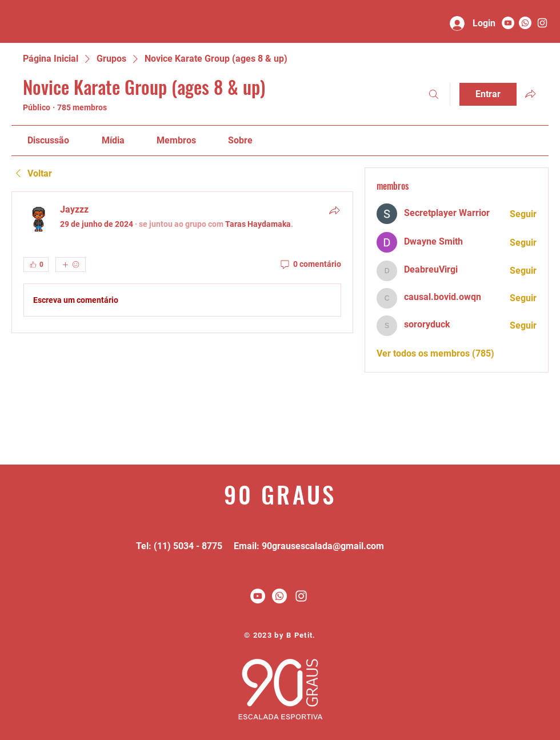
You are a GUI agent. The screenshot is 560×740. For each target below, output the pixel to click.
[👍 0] (36, 265)
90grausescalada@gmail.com (323, 546)
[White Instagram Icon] (301, 596)
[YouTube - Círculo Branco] (508, 23)
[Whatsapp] (525, 23)
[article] (182, 262)
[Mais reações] (71, 265)
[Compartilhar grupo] (530, 94)
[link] (48, 140)
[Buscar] (434, 94)
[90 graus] (542, 23)
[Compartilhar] (334, 210)
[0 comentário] (310, 265)
